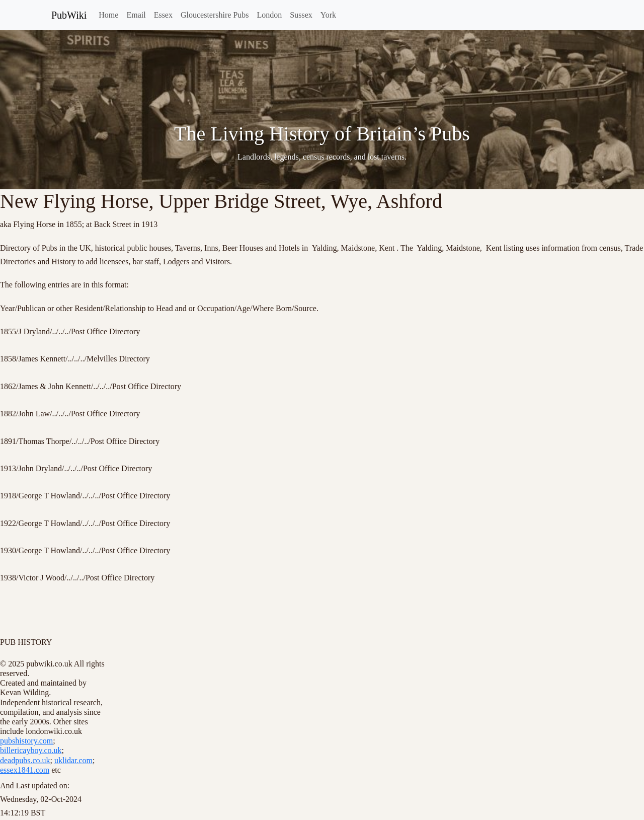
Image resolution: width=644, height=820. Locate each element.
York (328, 15)
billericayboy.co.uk (31, 750)
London (270, 15)
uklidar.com (73, 760)
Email (136, 15)
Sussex (301, 15)
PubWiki (69, 15)
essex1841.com (25, 770)
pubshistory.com (26, 741)
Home (108, 15)
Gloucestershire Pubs (215, 15)
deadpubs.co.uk (25, 760)
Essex (163, 15)
